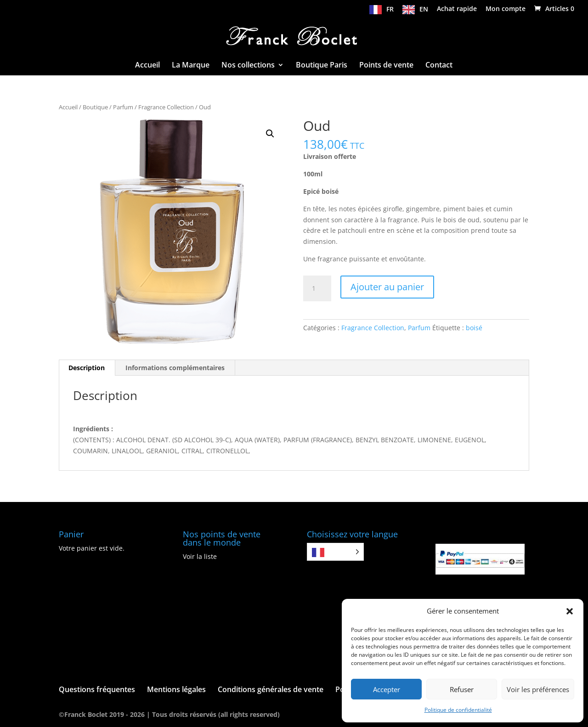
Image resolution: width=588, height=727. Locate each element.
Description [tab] (87, 368)
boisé (474, 328)
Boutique (95, 107)
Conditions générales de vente (271, 689)
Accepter (387, 689)
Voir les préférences (538, 689)
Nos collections (248, 66)
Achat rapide (457, 9)
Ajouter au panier (387, 287)
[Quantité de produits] (317, 288)
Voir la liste (200, 556)
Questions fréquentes (97, 689)
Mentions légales (176, 689)
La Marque (191, 66)
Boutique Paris (322, 66)
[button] (570, 611)
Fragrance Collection (166, 107)
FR (390, 9)
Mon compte (506, 9)
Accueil (147, 66)
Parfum (123, 107)
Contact (439, 66)
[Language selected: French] (335, 552)
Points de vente (386, 66)
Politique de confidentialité (458, 710)
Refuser (462, 689)
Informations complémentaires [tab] (175, 368)
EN (424, 9)
